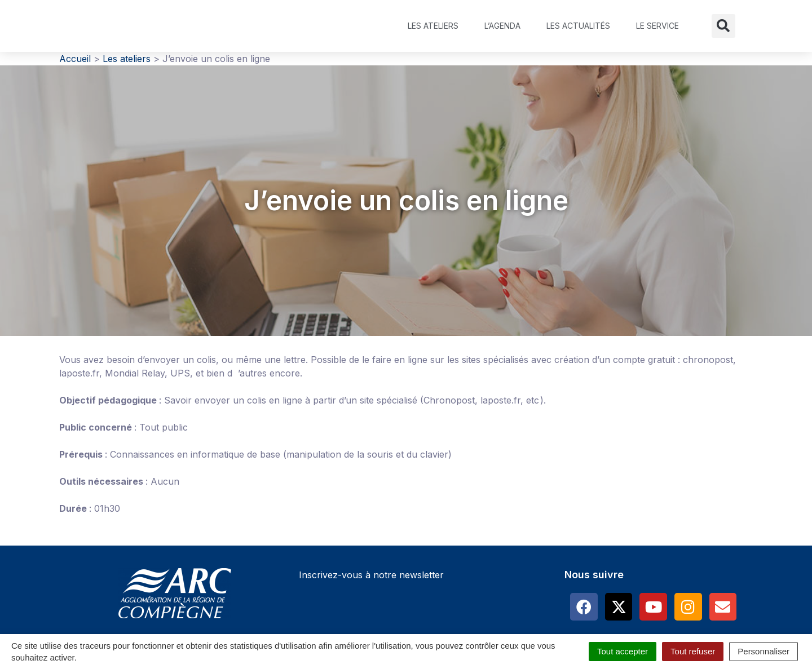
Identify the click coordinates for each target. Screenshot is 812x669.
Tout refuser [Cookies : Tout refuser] (693, 651)
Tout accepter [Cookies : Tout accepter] (623, 651)
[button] (723, 26)
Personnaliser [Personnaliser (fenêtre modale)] (764, 651)
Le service (657, 26)
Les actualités (578, 26)
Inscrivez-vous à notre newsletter (371, 575)
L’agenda (502, 26)
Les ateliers (433, 26)
